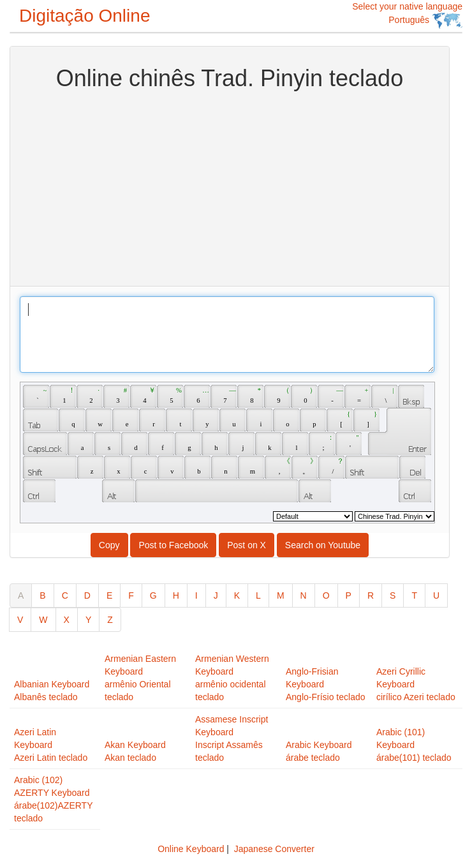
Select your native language (407, 15)
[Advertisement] (230, 187)
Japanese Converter (274, 849)
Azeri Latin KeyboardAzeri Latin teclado (51, 745)
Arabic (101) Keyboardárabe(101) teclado (414, 745)
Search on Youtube (323, 545)
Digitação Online (85, 16)
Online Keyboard (191, 849)
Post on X (247, 545)
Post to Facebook (173, 545)
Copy (109, 545)
